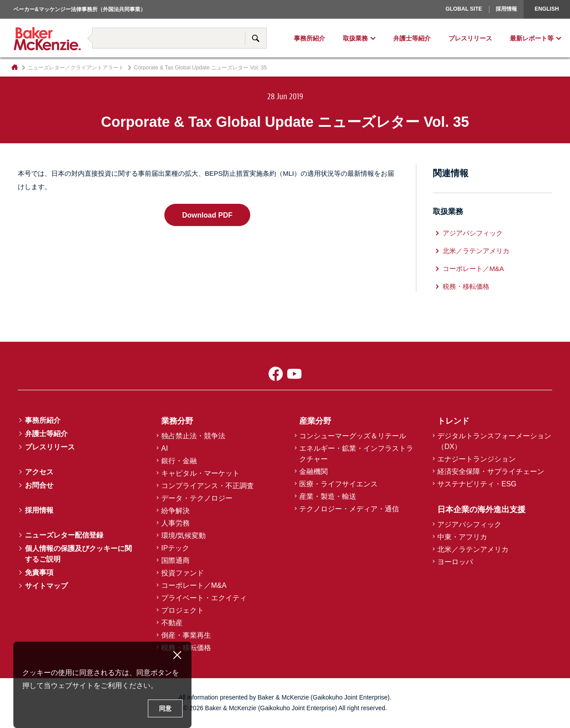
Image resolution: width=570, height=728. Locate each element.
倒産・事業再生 (186, 635)
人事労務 (175, 523)
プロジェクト (183, 610)
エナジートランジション (476, 459)
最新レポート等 (532, 38)
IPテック (175, 548)
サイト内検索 (256, 38)
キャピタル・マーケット (200, 473)
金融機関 (313, 471)
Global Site (464, 9)
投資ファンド (183, 573)
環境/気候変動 (183, 536)
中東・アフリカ (462, 537)
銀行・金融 (179, 461)
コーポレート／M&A (473, 269)
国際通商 (175, 560)
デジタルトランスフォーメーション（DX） (494, 441)
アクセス (39, 472)
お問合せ (39, 485)
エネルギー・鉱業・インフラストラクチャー (356, 454)
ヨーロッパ (435, 20)
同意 (165, 708)
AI (165, 448)
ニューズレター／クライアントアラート (76, 68)
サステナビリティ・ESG (477, 484)
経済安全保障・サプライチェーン (491, 471)
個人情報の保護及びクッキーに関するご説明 (78, 554)
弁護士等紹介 (412, 38)
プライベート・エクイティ (204, 598)
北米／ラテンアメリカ (476, 251)
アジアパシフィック (473, 233)
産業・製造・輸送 (328, 496)
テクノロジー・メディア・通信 (349, 509)
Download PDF (207, 215)
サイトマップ (46, 586)
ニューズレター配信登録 (64, 535)
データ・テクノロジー (197, 498)
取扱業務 (355, 38)
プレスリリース (470, 38)
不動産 (172, 623)
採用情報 (506, 9)
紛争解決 (175, 511)
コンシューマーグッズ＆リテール (353, 436)
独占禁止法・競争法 (193, 436)
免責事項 (39, 572)
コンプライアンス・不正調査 (208, 486)
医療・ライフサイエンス (338, 484)
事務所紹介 (309, 38)
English (547, 9)
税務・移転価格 (466, 286)
